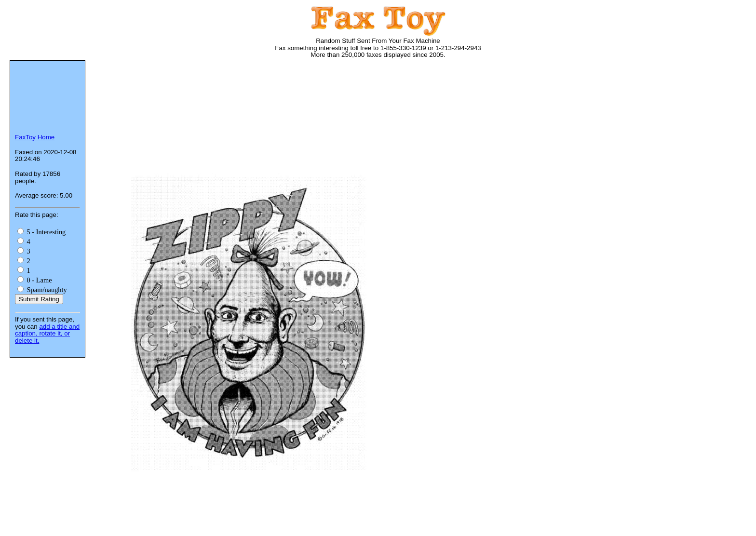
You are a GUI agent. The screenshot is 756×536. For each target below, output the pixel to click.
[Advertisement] (272, 96)
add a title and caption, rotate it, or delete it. (47, 334)
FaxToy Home (35, 137)
